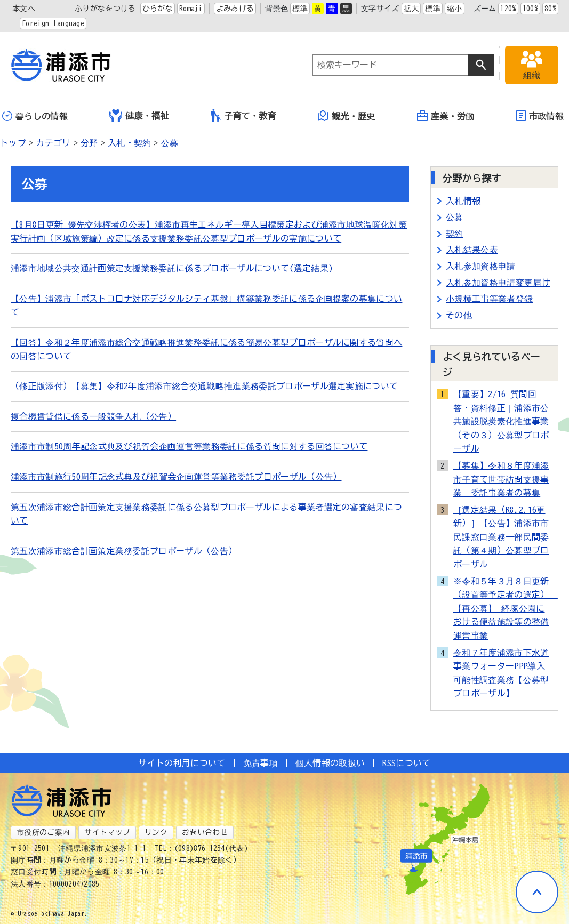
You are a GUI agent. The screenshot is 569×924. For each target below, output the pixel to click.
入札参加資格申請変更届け (498, 283)
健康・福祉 (139, 116)
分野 (89, 143)
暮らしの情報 (35, 116)
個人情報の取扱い (330, 763)
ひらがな (158, 9)
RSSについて (406, 763)
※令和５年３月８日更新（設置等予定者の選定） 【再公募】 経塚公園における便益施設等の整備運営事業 (502, 608)
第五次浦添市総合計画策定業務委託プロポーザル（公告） (124, 551)
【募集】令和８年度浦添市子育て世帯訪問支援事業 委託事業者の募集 (501, 479)
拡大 (411, 9)
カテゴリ (53, 143)
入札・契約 (130, 143)
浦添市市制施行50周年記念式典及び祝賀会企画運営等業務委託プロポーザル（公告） (176, 477)
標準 (300, 9)
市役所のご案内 (43, 832)
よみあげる (235, 9)
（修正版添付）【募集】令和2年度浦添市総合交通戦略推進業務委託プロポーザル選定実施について (204, 386)
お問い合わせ (205, 832)
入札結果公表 (472, 250)
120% (508, 9)
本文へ (24, 9)
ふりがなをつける (105, 9)
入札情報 (463, 201)
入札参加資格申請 (481, 266)
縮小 (455, 9)
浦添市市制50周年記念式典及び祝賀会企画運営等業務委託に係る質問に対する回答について (189, 446)
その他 (459, 315)
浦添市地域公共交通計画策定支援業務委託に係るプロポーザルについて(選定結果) (172, 268)
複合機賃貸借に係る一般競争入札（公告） (93, 416)
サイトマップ (107, 832)
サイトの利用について (182, 763)
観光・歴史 (347, 116)
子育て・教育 (243, 115)
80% (550, 9)
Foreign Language (53, 23)
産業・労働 (446, 116)
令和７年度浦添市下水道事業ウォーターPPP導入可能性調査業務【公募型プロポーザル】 (501, 673)
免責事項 (261, 763)
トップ (13, 143)
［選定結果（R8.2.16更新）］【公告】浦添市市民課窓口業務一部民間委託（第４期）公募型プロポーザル (501, 537)
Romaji (191, 9)
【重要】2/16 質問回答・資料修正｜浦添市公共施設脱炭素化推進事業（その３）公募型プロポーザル (501, 421)
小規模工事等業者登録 (489, 299)
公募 (170, 143)
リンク (156, 832)
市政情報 (540, 116)
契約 (455, 234)
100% (530, 9)
